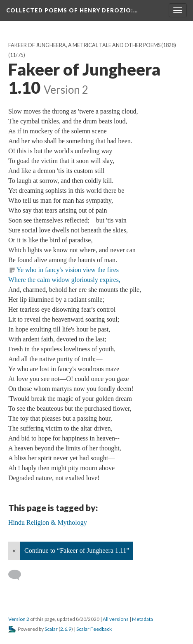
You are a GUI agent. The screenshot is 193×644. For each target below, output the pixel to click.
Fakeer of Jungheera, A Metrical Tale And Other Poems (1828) (92, 45)
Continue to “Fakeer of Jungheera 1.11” (77, 550)
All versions (116, 619)
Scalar (51, 629)
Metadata (142, 619)
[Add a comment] (18, 575)
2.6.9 (66, 629)
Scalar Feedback (94, 629)
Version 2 (19, 619)
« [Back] (14, 550)
